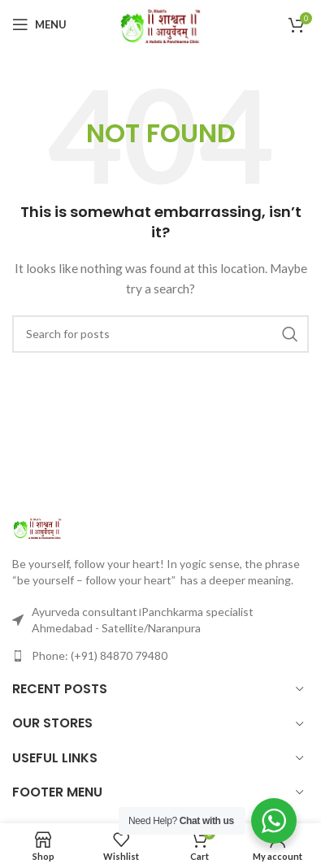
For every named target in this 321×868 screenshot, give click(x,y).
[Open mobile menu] (39, 24)
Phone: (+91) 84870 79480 (100, 655)
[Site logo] (161, 23)
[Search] (160, 334)
